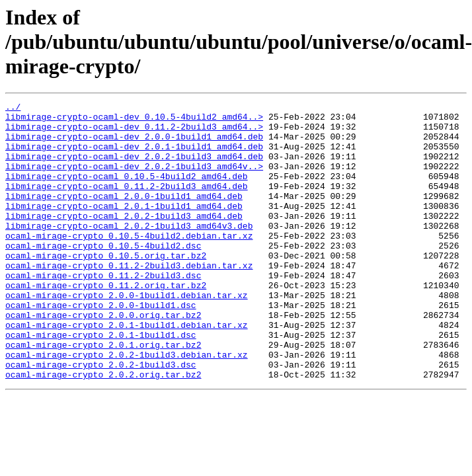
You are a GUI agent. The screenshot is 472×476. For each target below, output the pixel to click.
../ (13, 108)
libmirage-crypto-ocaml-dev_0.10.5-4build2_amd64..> (134, 120)
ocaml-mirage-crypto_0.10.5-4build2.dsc (103, 275)
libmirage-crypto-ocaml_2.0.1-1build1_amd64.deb (124, 227)
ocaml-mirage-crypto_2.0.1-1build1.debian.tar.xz (127, 370)
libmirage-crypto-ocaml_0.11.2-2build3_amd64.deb (127, 204)
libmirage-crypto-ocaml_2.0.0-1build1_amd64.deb (124, 216)
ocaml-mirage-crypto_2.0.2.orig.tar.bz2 (103, 430)
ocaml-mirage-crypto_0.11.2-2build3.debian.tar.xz (129, 299)
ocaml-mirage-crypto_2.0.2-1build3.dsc (101, 418)
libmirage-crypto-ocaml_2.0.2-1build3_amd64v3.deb (129, 251)
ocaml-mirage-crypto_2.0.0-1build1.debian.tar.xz (127, 335)
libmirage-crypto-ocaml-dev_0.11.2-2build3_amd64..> (134, 132)
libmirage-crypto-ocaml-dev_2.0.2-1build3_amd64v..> (134, 180)
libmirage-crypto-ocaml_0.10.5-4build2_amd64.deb (127, 192)
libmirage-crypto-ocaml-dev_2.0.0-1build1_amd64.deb (134, 144)
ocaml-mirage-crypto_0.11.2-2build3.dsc (103, 311)
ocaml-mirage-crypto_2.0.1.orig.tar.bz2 (103, 394)
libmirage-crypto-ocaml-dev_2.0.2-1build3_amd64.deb (134, 168)
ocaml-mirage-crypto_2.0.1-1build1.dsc (101, 382)
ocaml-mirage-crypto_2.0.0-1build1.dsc (101, 346)
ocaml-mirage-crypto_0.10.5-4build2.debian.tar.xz (129, 263)
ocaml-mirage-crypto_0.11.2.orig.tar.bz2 (106, 323)
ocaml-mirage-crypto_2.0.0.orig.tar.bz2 (103, 358)
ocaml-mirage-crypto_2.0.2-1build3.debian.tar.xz (127, 406)
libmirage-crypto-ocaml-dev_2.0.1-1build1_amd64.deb (134, 156)
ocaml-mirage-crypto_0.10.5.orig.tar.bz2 (106, 287)
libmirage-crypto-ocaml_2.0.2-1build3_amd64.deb (124, 239)
